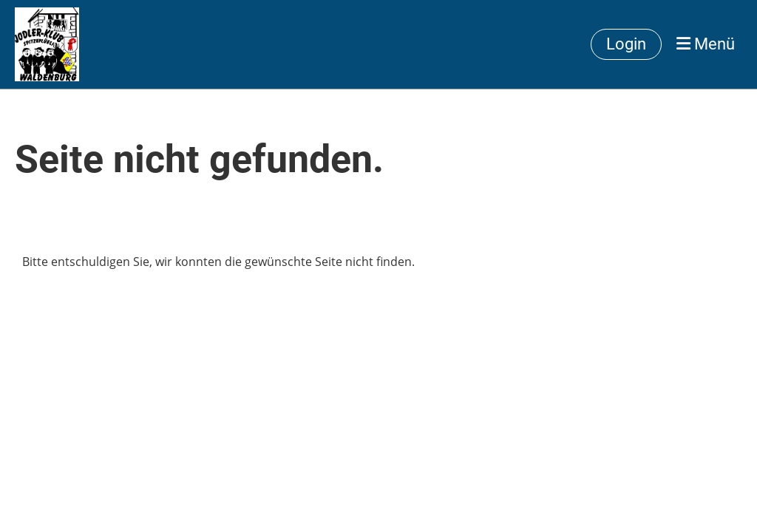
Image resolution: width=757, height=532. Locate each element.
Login (626, 44)
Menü (706, 44)
